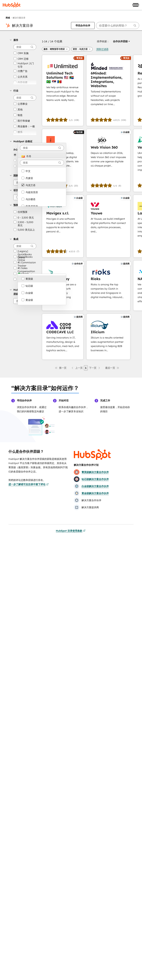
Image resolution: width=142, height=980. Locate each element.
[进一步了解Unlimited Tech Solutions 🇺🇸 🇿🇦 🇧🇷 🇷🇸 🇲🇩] (63, 90)
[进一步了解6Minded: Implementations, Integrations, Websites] (108, 90)
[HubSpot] (12, 5)
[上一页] (77, 368)
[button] (23, 40)
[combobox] (42, 148)
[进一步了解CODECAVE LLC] (63, 337)
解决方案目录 (23, 25)
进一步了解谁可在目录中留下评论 (29, 484)
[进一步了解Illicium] (108, 337)
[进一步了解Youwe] (108, 226)
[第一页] (61, 368)
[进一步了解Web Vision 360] (108, 160)
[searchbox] (118, 26)
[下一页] (95, 368)
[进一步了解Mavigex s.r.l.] (63, 226)
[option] (42, 156)
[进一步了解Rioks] (108, 286)
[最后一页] (112, 368)
